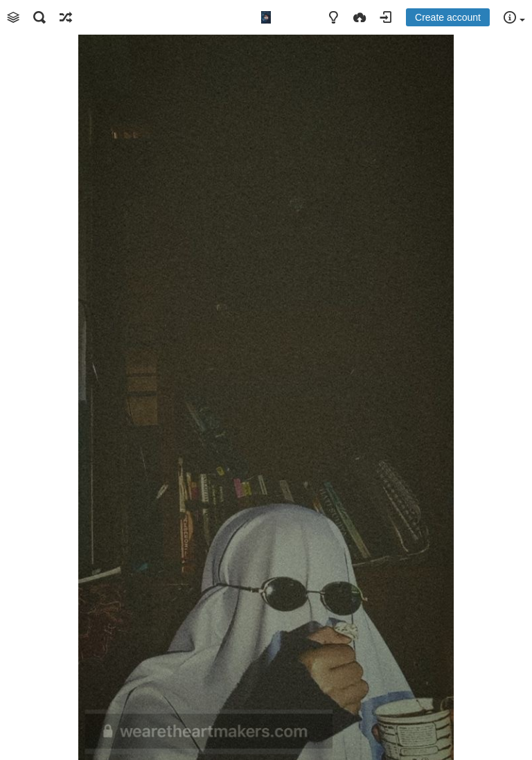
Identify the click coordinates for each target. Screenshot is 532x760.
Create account (448, 17)
